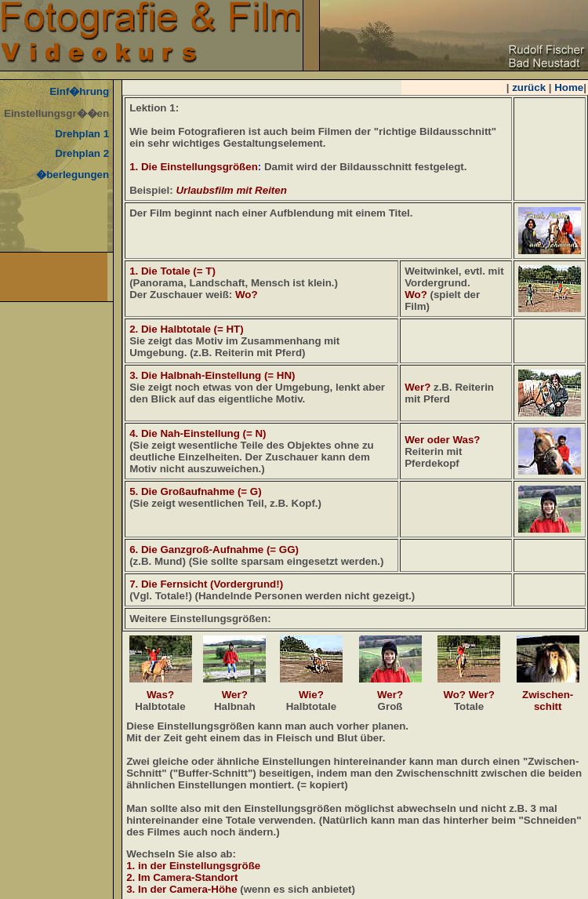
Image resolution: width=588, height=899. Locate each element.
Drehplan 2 (82, 153)
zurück (529, 87)
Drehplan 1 (82, 134)
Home (569, 87)
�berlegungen (73, 175)
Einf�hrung (79, 91)
